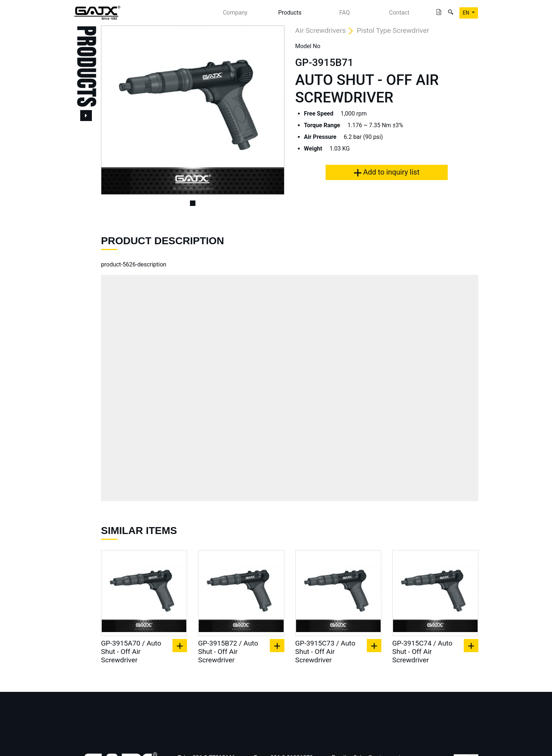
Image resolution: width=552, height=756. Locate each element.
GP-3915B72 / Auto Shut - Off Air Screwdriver (228, 652)
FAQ (345, 13)
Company (235, 13)
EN (467, 13)
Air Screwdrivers (321, 30)
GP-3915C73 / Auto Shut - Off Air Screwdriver (325, 652)
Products (290, 13)
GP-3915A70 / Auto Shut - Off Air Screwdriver (131, 652)
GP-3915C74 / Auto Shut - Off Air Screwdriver (422, 652)
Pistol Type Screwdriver (393, 30)
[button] (115, 110)
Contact (399, 13)
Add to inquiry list (387, 172)
